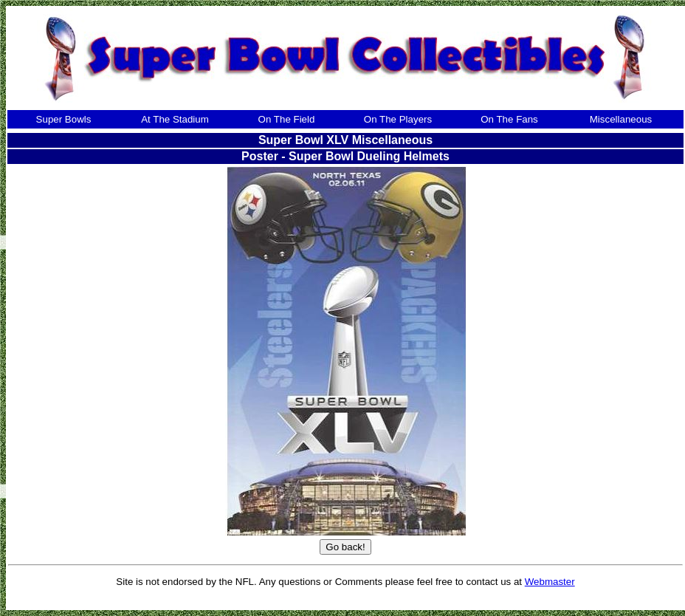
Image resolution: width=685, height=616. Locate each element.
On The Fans (509, 119)
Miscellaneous (621, 119)
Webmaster (550, 582)
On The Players (398, 119)
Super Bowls (64, 119)
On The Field (287, 119)
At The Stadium (175, 119)
